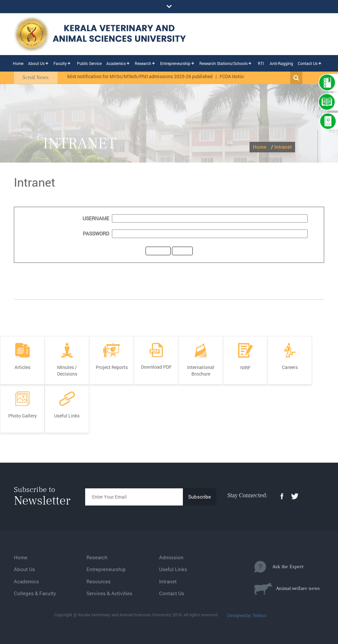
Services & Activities (109, 593)
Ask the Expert (279, 567)
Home (18, 63)
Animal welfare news (287, 589)
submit (158, 251)
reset (182, 251)
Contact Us (308, 63)
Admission (171, 557)
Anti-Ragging (281, 63)
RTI (261, 63)
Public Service (89, 63)
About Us (36, 63)
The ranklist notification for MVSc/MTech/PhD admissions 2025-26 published (135, 76)
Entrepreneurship (175, 63)
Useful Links (173, 569)
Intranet (283, 147)
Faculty (60, 63)
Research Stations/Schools (223, 63)
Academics (116, 63)
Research (143, 63)
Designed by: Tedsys (247, 615)
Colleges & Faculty (35, 593)
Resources (99, 581)
